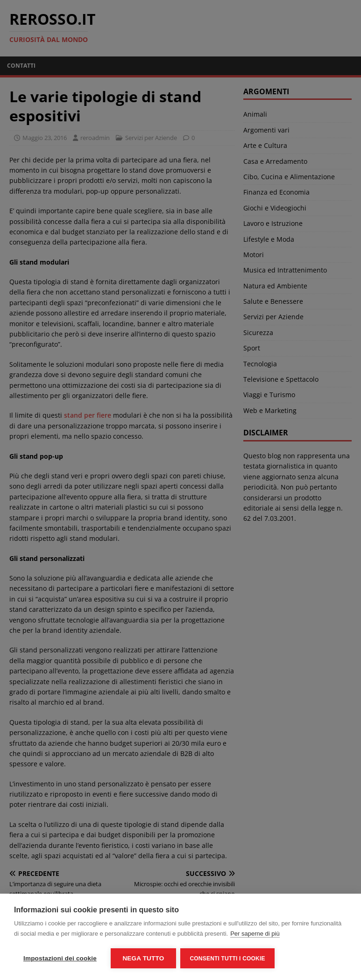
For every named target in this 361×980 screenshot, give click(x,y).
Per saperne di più (255, 934)
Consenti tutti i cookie (228, 959)
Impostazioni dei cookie (60, 958)
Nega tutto (143, 958)
